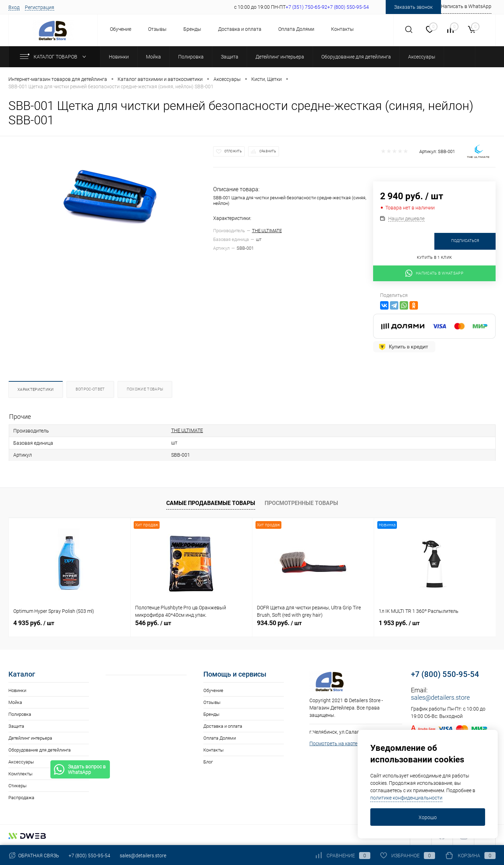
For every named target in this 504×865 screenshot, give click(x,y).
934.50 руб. (279, 623)
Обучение (121, 29)
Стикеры (17, 786)
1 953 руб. (399, 623)
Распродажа (21, 798)
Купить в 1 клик (435, 258)
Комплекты (20, 774)
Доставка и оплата (240, 29)
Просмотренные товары (301, 503)
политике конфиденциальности (406, 798)
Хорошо (428, 817)
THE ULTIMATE (267, 231)
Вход (14, 7)
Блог (208, 762)
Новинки (17, 690)
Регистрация (40, 7)
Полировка (20, 714)
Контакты (342, 29)
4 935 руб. (34, 623)
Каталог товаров (54, 57)
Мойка (15, 702)
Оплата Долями (296, 29)
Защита (16, 726)
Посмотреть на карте (333, 743)
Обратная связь (34, 856)
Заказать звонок (413, 7)
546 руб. (153, 623)
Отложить (233, 151)
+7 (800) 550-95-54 (445, 674)
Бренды (192, 29)
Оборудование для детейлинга (40, 750)
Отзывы (157, 29)
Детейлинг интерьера (30, 738)
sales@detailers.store (440, 697)
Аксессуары (21, 762)
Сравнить (268, 151)
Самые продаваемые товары (211, 503)
